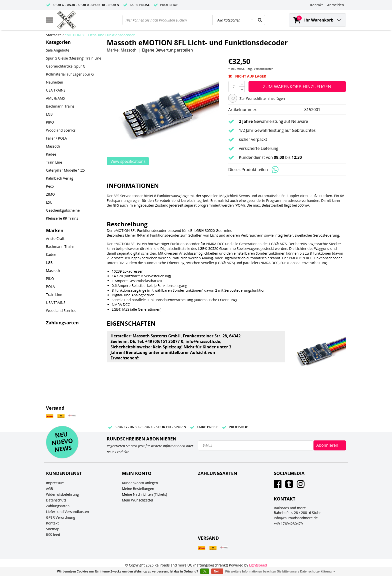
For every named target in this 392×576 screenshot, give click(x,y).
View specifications (128, 161)
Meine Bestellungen (138, 489)
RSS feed (53, 535)
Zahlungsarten (58, 506)
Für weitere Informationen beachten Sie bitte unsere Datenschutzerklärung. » (280, 571)
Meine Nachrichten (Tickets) (144, 494)
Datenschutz (56, 500)
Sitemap (53, 529)
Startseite (54, 35)
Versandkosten (264, 69)
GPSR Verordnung (61, 517)
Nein (217, 571)
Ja (205, 571)
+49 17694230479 (288, 524)
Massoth (129, 50)
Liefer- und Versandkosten (67, 512)
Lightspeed (258, 565)
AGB (49, 489)
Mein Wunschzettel (137, 500)
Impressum (55, 483)
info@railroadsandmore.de (296, 518)
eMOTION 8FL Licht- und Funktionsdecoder (100, 35)
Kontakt (52, 523)
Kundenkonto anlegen (140, 483)
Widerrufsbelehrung (62, 494)
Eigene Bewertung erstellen (167, 50)
